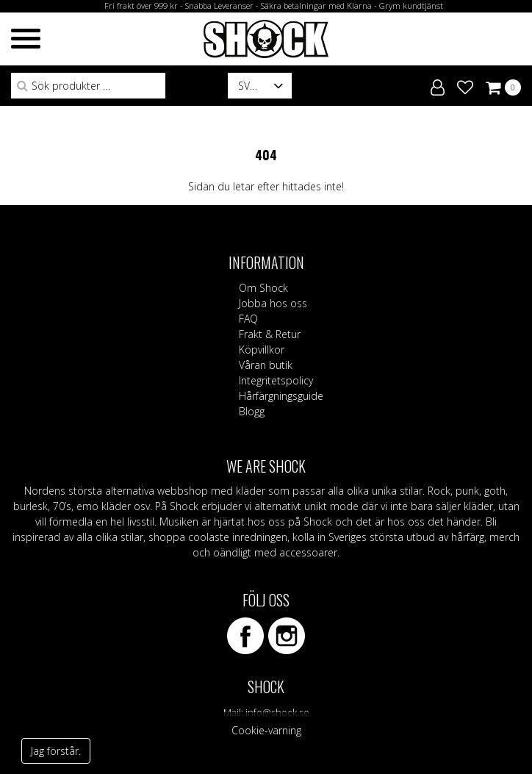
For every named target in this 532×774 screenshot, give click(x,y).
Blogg (252, 411)
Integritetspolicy (276, 380)
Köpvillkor (262, 350)
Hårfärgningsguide (281, 396)
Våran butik (266, 365)
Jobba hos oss (273, 303)
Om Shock (263, 288)
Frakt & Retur (270, 334)
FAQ (248, 319)
